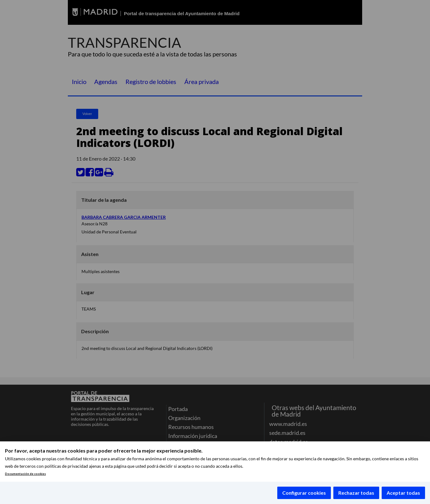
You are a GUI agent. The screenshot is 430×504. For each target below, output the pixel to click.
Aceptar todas (403, 493)
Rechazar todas (356, 493)
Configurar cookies (304, 493)
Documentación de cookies (25, 474)
